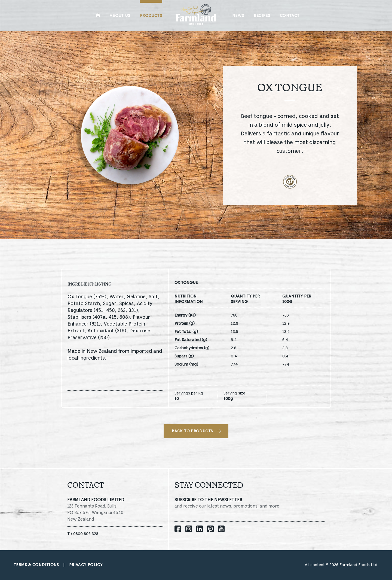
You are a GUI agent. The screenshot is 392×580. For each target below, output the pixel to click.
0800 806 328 (83, 534)
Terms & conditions (36, 565)
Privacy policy (86, 565)
